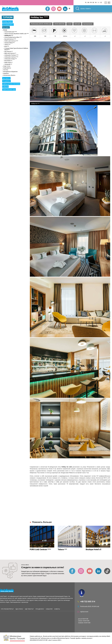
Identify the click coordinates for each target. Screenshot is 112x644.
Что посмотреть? (8, 25)
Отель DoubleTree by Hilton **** (13, 37)
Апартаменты (7, 68)
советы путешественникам (11, 84)
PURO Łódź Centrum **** (11, 41)
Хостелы (6, 70)
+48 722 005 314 (88, 602)
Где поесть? (6, 78)
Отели (5, 30)
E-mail (69, 24)
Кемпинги (6, 73)
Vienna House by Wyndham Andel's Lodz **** (17, 34)
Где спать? (6, 27)
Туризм (8, 17)
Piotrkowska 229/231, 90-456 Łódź (41, 24)
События (5, 87)
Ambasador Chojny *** (11, 59)
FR (91, 3)
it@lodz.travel (84, 612)
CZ (101, 3)
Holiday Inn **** (9, 35)
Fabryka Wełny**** (10, 43)
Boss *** (7, 46)
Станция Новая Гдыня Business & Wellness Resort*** (16, 49)
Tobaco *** (7, 45)
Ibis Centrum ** (9, 51)
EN (88, 3)
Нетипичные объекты (9, 75)
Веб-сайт (77, 24)
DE (93, 3)
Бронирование (88, 24)
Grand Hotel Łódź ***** (11, 32)
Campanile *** (8, 64)
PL (86, 3)
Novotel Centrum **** (10, 39)
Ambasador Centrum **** (11, 57)
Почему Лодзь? (7, 22)
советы (57, 609)
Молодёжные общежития (10, 72)
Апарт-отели (7, 66)
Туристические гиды (9, 89)
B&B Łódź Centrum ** (10, 53)
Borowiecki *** (8, 61)
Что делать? (6, 81)
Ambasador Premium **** (11, 55)
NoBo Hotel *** (8, 62)
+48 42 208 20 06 (59, 24)
